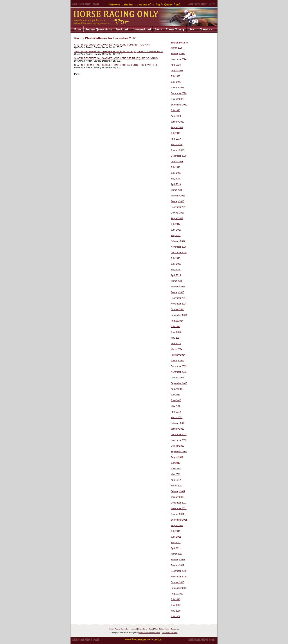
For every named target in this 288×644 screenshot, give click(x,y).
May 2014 (176, 338)
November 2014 (179, 304)
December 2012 (179, 435)
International (143, 629)
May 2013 (176, 406)
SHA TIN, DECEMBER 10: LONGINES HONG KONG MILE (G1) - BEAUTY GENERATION (119, 52)
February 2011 (178, 560)
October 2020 (178, 99)
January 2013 (178, 429)
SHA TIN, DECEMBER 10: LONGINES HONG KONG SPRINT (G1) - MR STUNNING (116, 58)
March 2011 (177, 554)
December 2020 (179, 93)
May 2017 (176, 236)
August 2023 (177, 71)
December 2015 (179, 253)
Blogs (151, 629)
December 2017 (179, 207)
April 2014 (176, 344)
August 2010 (177, 594)
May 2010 (176, 611)
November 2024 (179, 59)
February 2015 (178, 287)
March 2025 (177, 48)
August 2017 (177, 218)
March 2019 (177, 145)
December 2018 (179, 156)
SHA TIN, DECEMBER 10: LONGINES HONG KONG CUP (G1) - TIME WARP (113, 45)
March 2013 (177, 417)
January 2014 (178, 361)
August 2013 (177, 389)
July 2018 (175, 167)
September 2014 (179, 315)
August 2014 (177, 321)
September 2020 (179, 105)
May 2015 (176, 270)
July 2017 (175, 224)
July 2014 (175, 326)
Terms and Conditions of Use (150, 633)
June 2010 (176, 605)
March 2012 (177, 486)
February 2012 (178, 491)
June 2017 (176, 230)
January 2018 (178, 201)
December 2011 (179, 503)
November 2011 (179, 508)
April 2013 (176, 412)
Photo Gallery (159, 629)
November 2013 (179, 372)
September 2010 (179, 588)
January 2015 (178, 292)
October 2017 (178, 213)
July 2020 (175, 110)
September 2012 (179, 452)
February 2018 (178, 196)
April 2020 (176, 116)
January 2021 (178, 88)
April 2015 (176, 275)
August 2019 (177, 127)
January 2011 (178, 565)
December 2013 (179, 366)
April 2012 (176, 480)
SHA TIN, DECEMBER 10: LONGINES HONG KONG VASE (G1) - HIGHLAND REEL (116, 65)
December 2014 (179, 298)
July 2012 (175, 463)
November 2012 (179, 440)
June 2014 (176, 332)
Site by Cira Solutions (170, 633)
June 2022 (176, 82)
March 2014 (177, 349)
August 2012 (177, 457)
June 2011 (176, 537)
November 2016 (179, 247)
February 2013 (178, 423)
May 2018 (176, 179)
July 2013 (175, 395)
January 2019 (178, 150)
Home (111, 629)
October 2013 (178, 378)
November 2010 (179, 577)
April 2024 (176, 65)
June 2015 (176, 264)
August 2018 (177, 162)
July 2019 (175, 133)
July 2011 (175, 531)
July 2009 (175, 616)
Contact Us (175, 629)
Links (167, 629)
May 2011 (176, 543)
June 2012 (176, 469)
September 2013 (179, 383)
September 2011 (179, 520)
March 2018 (177, 190)
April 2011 (176, 548)
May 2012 (176, 474)
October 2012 (178, 446)
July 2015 (175, 258)
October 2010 (178, 582)
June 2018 (176, 173)
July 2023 (175, 76)
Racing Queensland (122, 629)
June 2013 (176, 400)
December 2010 (179, 571)
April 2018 (176, 184)
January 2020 (178, 122)
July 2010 (175, 599)
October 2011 (178, 514)
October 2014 (178, 309)
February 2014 (178, 355)
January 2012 (178, 497)
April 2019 (176, 139)
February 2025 (178, 54)
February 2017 (178, 241)
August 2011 (177, 526)
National (134, 629)
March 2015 (177, 281)
